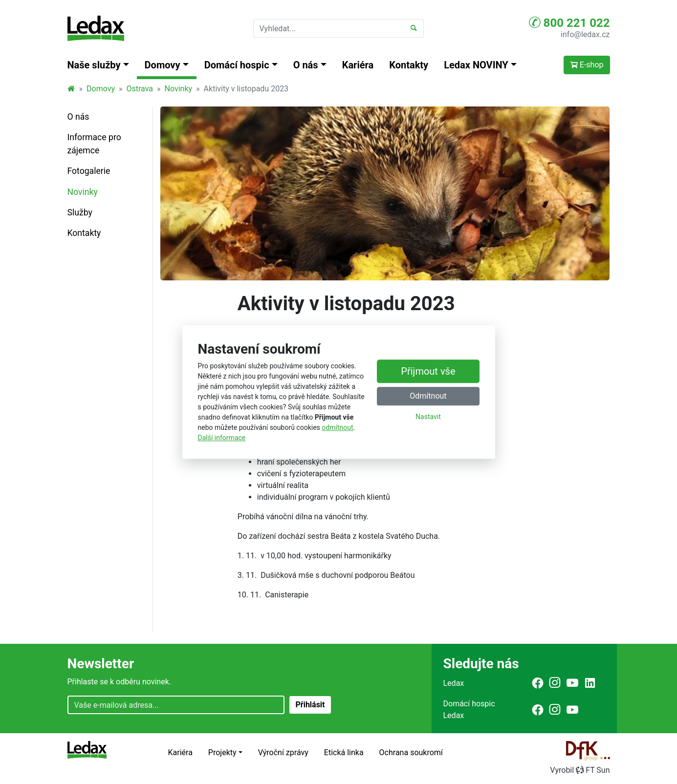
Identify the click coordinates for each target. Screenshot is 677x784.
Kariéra (358, 65)
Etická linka (344, 752)
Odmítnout (428, 396)
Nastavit (428, 417)
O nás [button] (306, 65)
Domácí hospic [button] (237, 65)
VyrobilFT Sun (580, 770)
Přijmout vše (428, 371)
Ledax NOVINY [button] (476, 65)
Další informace (222, 438)
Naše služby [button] (94, 65)
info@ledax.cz (585, 34)
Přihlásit (310, 705)
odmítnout (337, 427)
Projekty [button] (222, 752)
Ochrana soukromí (411, 752)
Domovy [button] (163, 65)
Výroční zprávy (283, 752)
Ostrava (140, 89)
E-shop (587, 65)
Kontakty (409, 65)
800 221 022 (569, 22)
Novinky (179, 89)
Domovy (101, 89)
